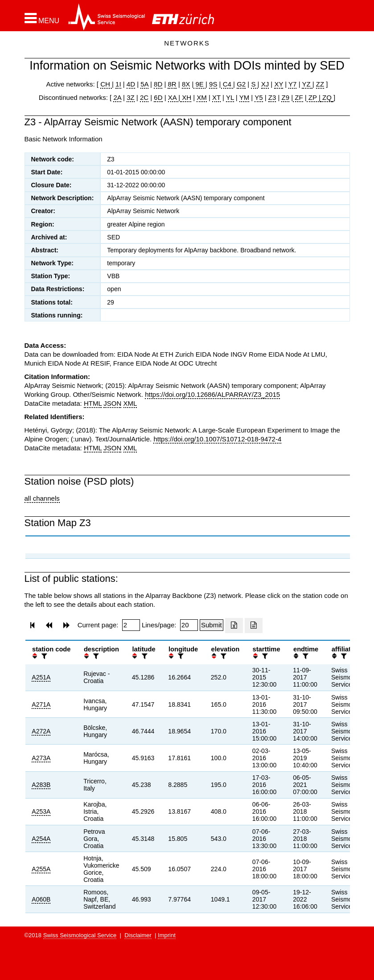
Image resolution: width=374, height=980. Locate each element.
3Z (131, 97)
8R (172, 84)
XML (130, 403)
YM (245, 97)
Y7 (292, 84)
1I (118, 84)
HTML (93, 403)
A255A (41, 869)
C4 (227, 84)
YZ (307, 84)
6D (158, 97)
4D (131, 84)
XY (279, 84)
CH (106, 84)
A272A (41, 731)
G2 (241, 84)
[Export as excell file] (234, 626)
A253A (41, 811)
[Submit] (212, 625)
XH (186, 97)
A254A (41, 839)
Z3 (272, 97)
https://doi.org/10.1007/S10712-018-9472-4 (217, 439)
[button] (42, 18)
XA (173, 97)
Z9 (285, 97)
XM (202, 97)
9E (199, 84)
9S (213, 84)
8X (186, 84)
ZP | (314, 97)
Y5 (259, 97)
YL (230, 97)
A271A (41, 704)
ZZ (320, 84)
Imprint (167, 935)
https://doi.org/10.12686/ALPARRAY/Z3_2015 (212, 394)
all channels (42, 498)
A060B (41, 899)
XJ (265, 84)
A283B (41, 785)
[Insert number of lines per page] (189, 625)
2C (144, 97)
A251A (41, 677)
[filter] (43, 656)
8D (158, 84)
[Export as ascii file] (254, 626)
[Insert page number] (131, 625)
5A (144, 84)
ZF (298, 97)
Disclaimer (138, 935)
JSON (112, 403)
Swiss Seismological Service (80, 935)
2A (117, 97)
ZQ (326, 97)
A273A (41, 758)
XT (216, 97)
